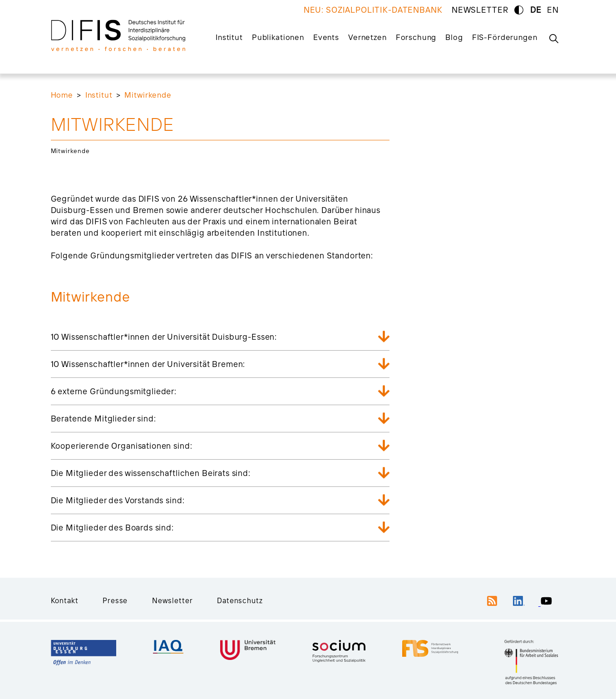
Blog (454, 37)
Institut (229, 37)
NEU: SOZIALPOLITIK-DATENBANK (373, 10)
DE (536, 10)
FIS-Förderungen (505, 37)
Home (62, 95)
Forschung (416, 37)
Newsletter (172, 600)
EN (553, 10)
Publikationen (278, 37)
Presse (115, 600)
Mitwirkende (148, 95)
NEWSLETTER (480, 10)
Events (326, 37)
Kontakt (65, 600)
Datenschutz (240, 600)
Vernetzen (367, 37)
